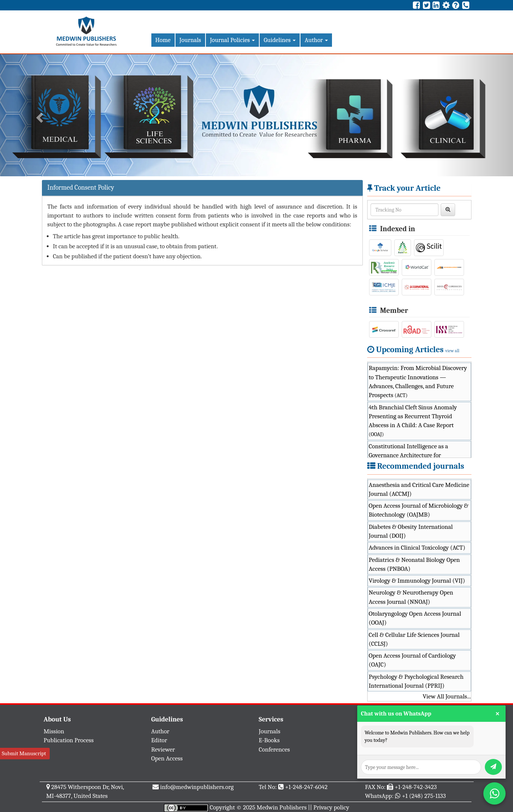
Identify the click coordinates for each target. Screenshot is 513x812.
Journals (190, 40)
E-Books (269, 740)
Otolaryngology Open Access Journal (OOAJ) (415, 618)
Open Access (167, 758)
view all (453, 351)
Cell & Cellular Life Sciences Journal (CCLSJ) (414, 639)
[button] (38, 115)
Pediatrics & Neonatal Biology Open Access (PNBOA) (414, 564)
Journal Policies (232, 40)
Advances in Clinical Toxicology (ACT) (417, 548)
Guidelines (280, 40)
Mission (54, 731)
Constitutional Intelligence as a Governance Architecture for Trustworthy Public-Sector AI (416, 455)
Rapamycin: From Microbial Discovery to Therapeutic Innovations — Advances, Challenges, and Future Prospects (418, 382)
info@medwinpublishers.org (197, 787)
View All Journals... (447, 696)
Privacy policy (331, 807)
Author (316, 40)
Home (163, 40)
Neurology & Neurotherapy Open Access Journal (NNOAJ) (411, 597)
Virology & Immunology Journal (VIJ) (417, 581)
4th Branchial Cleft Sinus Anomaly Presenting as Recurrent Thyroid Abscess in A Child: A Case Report (413, 421)
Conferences (274, 749)
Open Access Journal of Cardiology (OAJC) (412, 660)
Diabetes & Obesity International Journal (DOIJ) (411, 531)
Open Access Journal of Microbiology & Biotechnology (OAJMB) (419, 510)
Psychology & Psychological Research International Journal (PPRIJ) (416, 681)
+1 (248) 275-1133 (424, 796)
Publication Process (69, 740)
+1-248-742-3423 (416, 787)
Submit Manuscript (24, 753)
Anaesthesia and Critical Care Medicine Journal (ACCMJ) (419, 489)
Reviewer (163, 749)
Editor (159, 740)
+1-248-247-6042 (306, 787)
